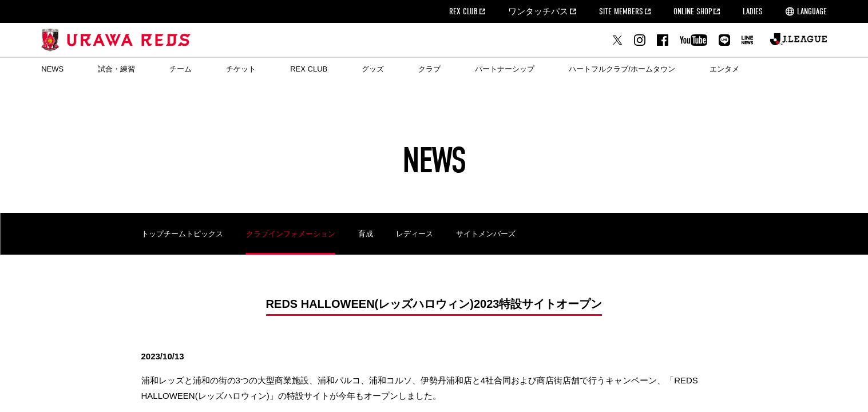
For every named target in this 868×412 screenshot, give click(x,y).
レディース (415, 234)
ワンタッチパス (538, 11)
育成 (366, 234)
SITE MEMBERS (621, 11)
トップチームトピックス (182, 234)
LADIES (753, 11)
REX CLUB (463, 11)
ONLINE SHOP (693, 11)
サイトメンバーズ (486, 234)
